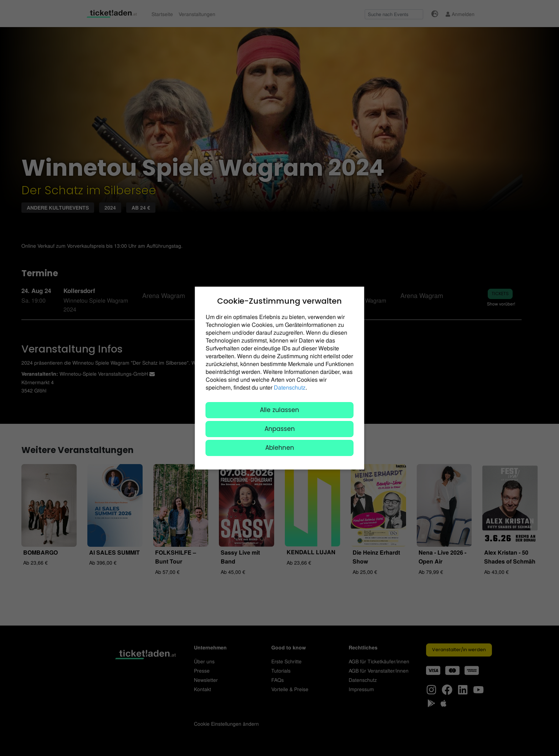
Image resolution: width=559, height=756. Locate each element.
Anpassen (280, 429)
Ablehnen (280, 448)
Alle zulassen (279, 410)
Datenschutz (290, 387)
